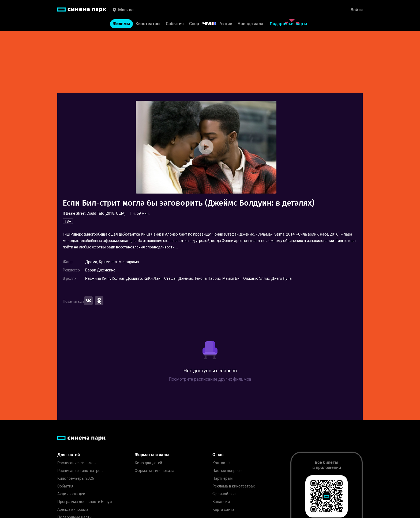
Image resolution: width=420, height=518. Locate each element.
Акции (226, 24)
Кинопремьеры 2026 (76, 479)
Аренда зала (250, 24)
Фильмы (121, 24)
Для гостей (69, 455)
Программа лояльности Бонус (85, 502)
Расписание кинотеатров (80, 471)
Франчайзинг (224, 494)
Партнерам (222, 479)
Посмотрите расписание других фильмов (210, 379)
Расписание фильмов (77, 463)
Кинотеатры (148, 24)
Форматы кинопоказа (155, 471)
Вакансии (221, 502)
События (175, 24)
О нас (218, 455)
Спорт (206, 24)
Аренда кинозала (73, 510)
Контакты (221, 463)
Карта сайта (224, 510)
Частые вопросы (228, 471)
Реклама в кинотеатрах (234, 486)
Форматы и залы (152, 455)
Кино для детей (148, 463)
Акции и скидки (71, 494)
